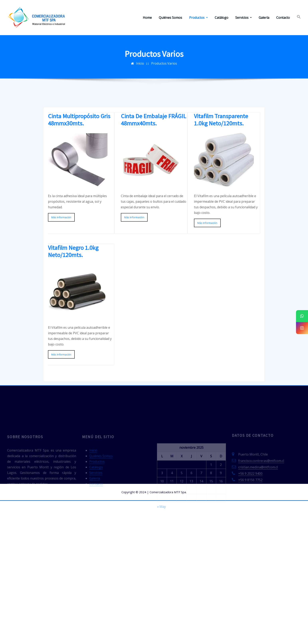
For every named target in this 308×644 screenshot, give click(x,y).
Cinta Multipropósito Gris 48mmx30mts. (79, 171)
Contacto (283, 18)
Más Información (61, 269)
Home (147, 18)
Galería (264, 18)
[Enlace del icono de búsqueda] (299, 18)
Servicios (243, 18)
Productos (198, 18)
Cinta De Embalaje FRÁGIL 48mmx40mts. (154, 171)
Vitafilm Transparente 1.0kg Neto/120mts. (221, 171)
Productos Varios (164, 67)
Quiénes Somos (170, 18)
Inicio (140, 67)
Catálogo (222, 18)
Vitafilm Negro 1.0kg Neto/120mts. (73, 303)
